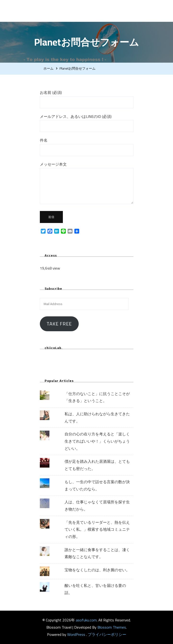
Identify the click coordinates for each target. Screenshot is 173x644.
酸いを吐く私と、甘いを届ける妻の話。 (95, 589)
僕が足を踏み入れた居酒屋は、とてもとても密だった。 (97, 465)
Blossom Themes (112, 627)
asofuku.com (64, 11)
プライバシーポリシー (107, 634)
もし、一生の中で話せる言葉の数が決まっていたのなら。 (97, 485)
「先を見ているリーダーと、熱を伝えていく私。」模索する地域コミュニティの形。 (97, 529)
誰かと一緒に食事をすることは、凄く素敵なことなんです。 (97, 553)
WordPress (76, 634)
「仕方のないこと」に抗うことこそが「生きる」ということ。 (97, 397)
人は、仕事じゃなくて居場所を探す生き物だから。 (97, 506)
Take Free (59, 324)
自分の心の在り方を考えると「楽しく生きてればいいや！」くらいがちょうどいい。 (97, 441)
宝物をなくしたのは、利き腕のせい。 (97, 570)
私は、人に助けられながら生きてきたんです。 (97, 417)
